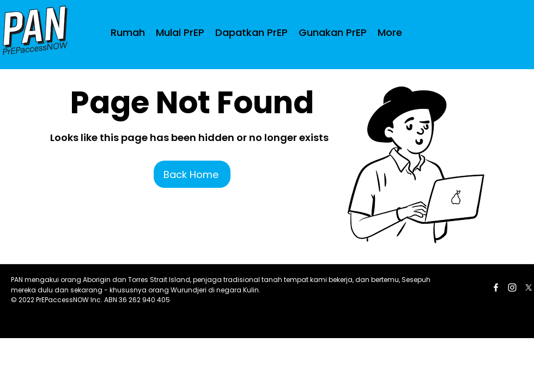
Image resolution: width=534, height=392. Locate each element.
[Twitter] (529, 287)
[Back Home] (192, 174)
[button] (251, 32)
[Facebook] (496, 287)
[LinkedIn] (512, 287)
